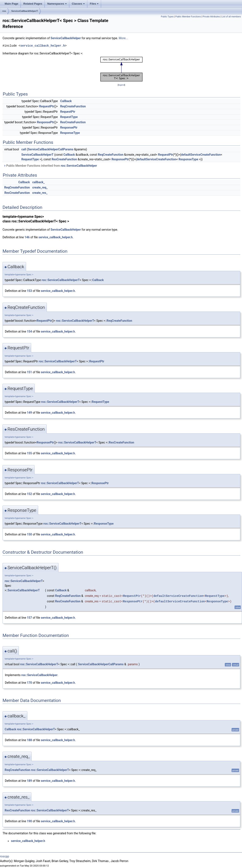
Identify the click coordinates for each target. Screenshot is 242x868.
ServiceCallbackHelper (66, 38)
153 (29, 291)
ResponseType (70, 133)
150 (29, 534)
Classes (78, 4)
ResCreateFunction (73, 122)
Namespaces (57, 4)
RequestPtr (47, 106)
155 (29, 453)
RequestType (69, 117)
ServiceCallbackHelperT (24, 11)
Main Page (11, 4)
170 (29, 683)
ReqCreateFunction (73, 106)
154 (29, 331)
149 (29, 413)
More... (123, 38)
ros (4, 11)
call (24, 149)
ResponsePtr (46, 122)
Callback (66, 101)
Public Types (167, 17)
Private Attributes (211, 17)
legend (121, 85)
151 (29, 372)
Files (94, 4)
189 (29, 781)
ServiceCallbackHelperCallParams (51, 149)
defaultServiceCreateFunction (201, 155)
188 (29, 740)
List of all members (231, 17)
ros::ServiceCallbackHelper (79, 166)
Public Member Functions (188, 17)
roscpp (5, 856)
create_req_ (40, 187)
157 (29, 618)
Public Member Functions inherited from (50, 166)
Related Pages (33, 4)
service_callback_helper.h (43, 46)
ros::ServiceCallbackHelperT (61, 280)
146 (27, 237)
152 (29, 494)
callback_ (38, 182)
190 (29, 821)
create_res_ (40, 193)
